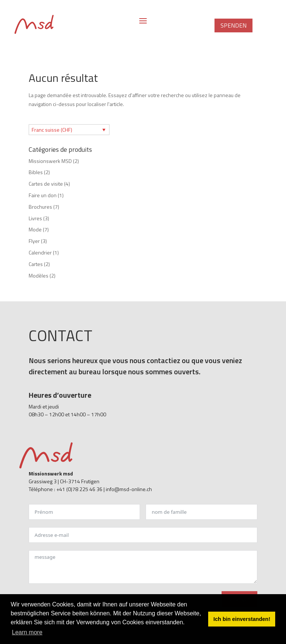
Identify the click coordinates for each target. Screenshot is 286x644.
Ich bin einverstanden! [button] (242, 619)
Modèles (39, 275)
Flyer (34, 241)
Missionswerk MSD (50, 161)
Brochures (40, 207)
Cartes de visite (46, 184)
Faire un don (43, 195)
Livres (35, 218)
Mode (35, 229)
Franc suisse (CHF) (52, 130)
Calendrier (40, 252)
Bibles (36, 172)
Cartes (36, 264)
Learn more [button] (27, 632)
